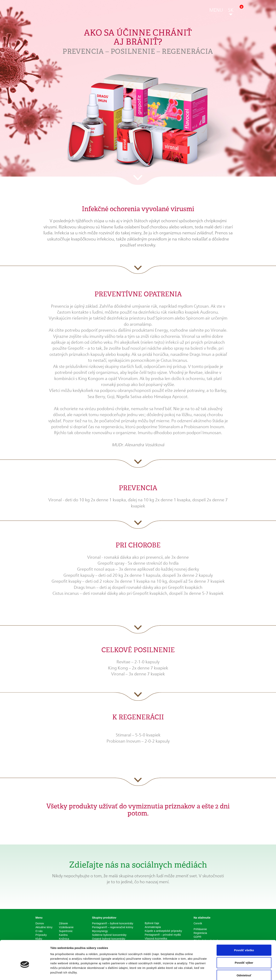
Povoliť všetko (244, 930)
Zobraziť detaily (200, 972)
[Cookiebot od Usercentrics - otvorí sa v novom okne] (25, 973)
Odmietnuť (244, 955)
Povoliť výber (244, 942)
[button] (216, 11)
